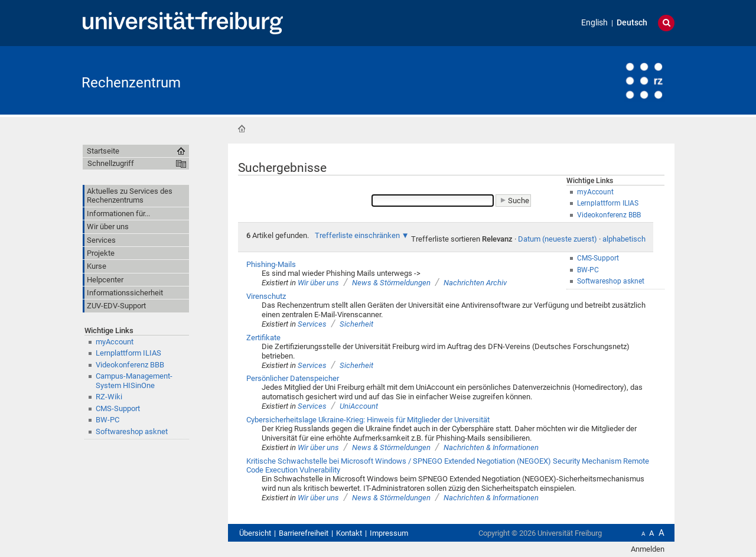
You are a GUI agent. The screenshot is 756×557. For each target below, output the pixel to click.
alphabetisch (624, 239)
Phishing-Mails (271, 264)
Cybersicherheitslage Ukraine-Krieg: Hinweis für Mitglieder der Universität (368, 420)
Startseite (242, 129)
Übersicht (255, 533)
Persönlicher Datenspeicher (293, 378)
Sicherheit (356, 324)
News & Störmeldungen (391, 283)
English (594, 23)
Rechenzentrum (131, 83)
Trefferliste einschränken (357, 235)
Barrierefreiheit (304, 533)
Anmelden (648, 549)
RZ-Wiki (109, 397)
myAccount (115, 342)
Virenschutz (266, 296)
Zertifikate (263, 338)
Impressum (389, 533)
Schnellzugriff (111, 163)
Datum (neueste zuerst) (558, 239)
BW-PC (107, 420)
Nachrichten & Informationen (491, 447)
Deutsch (632, 23)
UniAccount (359, 406)
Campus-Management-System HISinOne (134, 380)
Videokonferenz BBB (130, 365)
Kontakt (349, 533)
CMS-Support (118, 408)
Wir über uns (318, 283)
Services (312, 324)
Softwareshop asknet (132, 431)
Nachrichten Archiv (475, 283)
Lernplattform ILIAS (128, 353)
